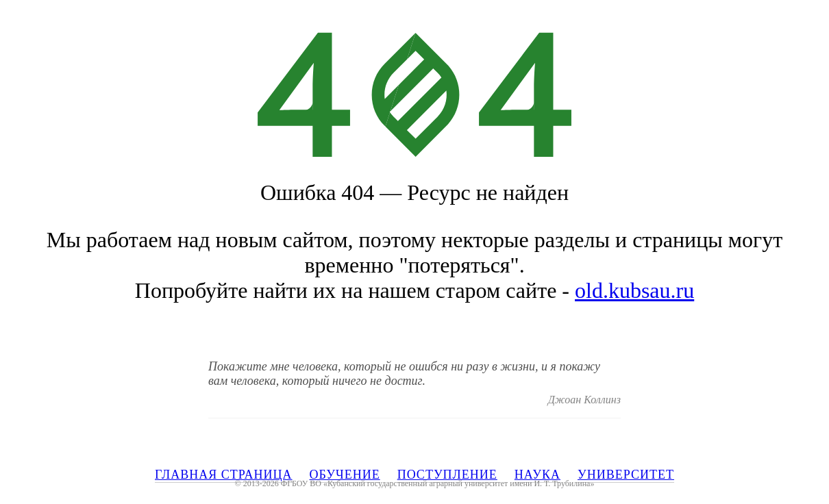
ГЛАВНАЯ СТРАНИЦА (223, 475)
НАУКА (537, 475)
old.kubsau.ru (634, 290)
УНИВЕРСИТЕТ (626, 475)
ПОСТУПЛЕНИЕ (447, 475)
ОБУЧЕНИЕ (345, 475)
